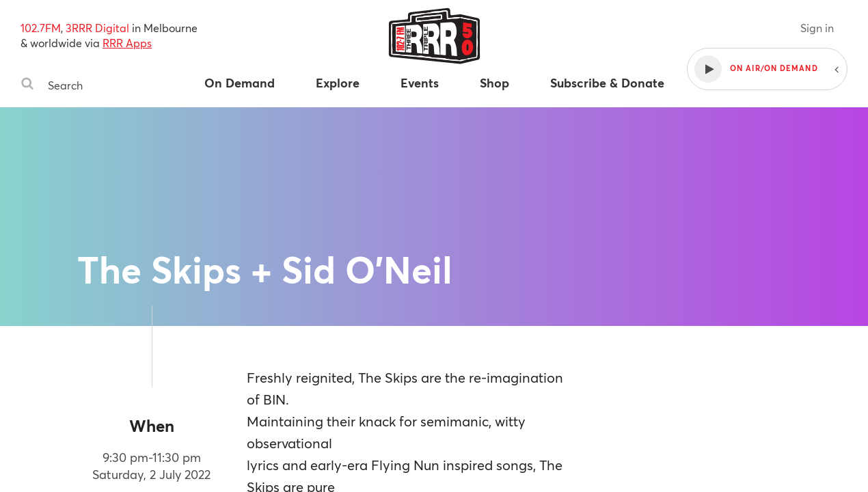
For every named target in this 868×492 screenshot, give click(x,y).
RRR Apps (127, 43)
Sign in (817, 28)
